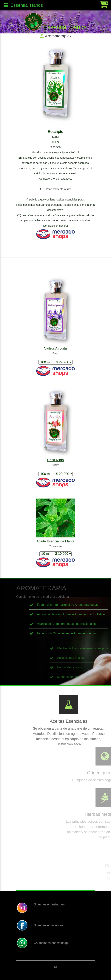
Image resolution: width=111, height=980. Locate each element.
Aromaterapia (57, 36)
